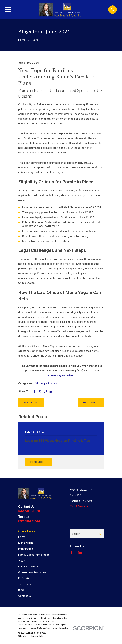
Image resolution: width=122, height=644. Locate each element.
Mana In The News (29, 567)
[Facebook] (72, 552)
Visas (21, 561)
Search (76, 534)
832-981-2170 (29, 511)
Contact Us (25, 596)
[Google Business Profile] (80, 552)
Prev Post (31, 403)
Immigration (26, 549)
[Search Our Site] (100, 534)
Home (22, 537)
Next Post (90, 403)
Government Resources (32, 572)
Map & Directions (80, 506)
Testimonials (26, 584)
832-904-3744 (29, 521)
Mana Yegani (26, 543)
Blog (21, 590)
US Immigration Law (45, 383)
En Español (25, 578)
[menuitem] (23, 636)
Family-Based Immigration (34, 555)
